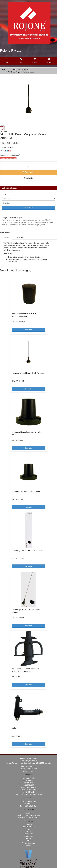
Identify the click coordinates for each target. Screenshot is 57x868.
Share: (7, 151)
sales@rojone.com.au (29, 761)
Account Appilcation (28, 801)
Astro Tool (29, 825)
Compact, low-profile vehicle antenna (26, 491)
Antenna (12, 70)
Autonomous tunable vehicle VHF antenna (28, 373)
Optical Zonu (28, 834)
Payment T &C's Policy (28, 806)
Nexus (29, 831)
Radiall (28, 838)
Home (4, 70)
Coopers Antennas (28, 827)
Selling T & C (28, 804)
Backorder (28, 172)
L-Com (28, 829)
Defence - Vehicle (23, 70)
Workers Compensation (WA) (28, 818)
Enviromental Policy (28, 787)
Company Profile (29, 778)
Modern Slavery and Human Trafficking (29, 794)
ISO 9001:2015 (28, 785)
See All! (28, 845)
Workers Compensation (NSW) (29, 815)
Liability (28, 813)
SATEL (28, 841)
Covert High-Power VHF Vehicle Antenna (28, 551)
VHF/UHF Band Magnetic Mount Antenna (19, 72)
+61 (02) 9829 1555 (28, 758)
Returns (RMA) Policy (28, 790)
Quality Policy (28, 783)
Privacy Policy (28, 780)
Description (6, 237)
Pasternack (28, 836)
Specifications (19, 237)
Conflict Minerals (28, 792)
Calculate (28, 208)
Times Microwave (28, 843)
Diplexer (15, 728)
